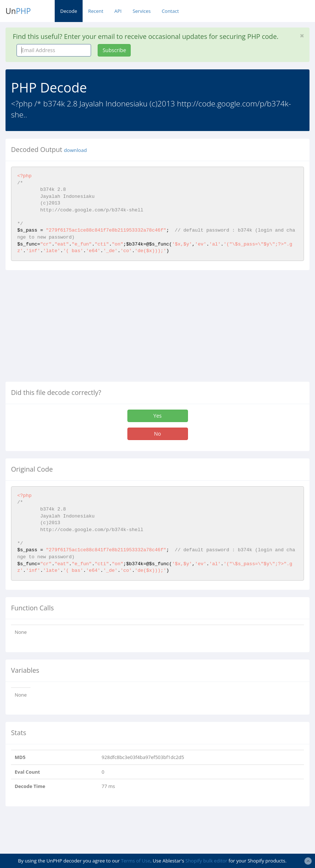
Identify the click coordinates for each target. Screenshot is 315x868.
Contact (170, 11)
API (118, 11)
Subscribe (114, 50)
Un (18, 11)
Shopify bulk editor (206, 861)
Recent (96, 11)
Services (142, 11)
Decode (69, 11)
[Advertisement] (67, 329)
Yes (157, 416)
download (75, 150)
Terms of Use (135, 861)
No (158, 434)
